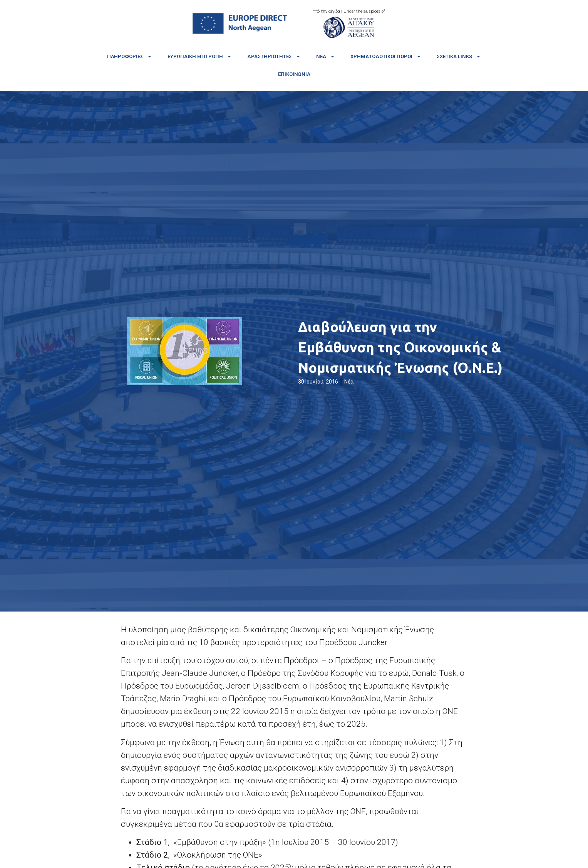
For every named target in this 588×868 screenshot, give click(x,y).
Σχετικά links (459, 56)
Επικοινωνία (294, 74)
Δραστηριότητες (274, 56)
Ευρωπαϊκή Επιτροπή (200, 56)
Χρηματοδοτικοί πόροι (386, 56)
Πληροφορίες (130, 56)
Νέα (326, 56)
